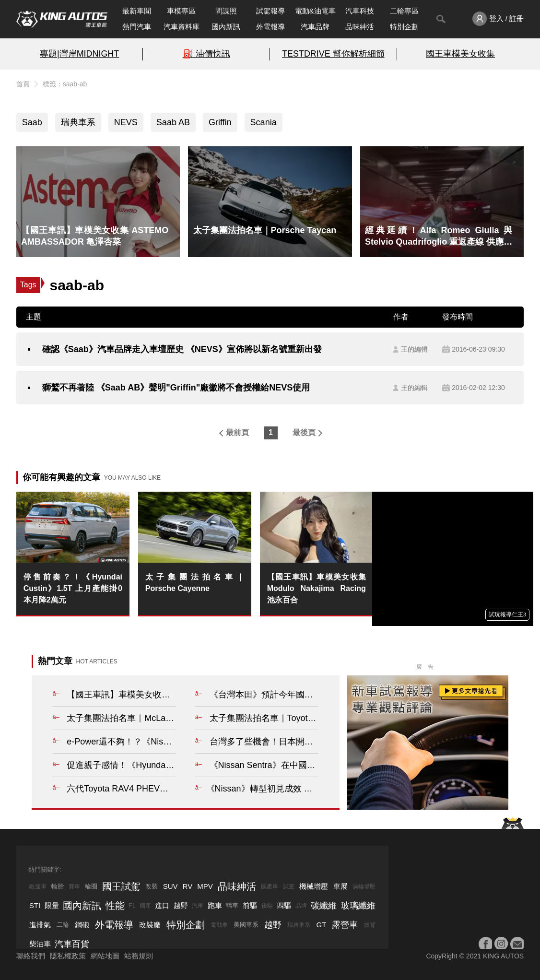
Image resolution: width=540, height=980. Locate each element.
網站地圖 (105, 956)
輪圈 (91, 886)
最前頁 (237, 432)
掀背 (370, 925)
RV (188, 886)
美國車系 (246, 925)
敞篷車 (38, 886)
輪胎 (58, 886)
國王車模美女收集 (460, 54)
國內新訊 (226, 27)
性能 (115, 906)
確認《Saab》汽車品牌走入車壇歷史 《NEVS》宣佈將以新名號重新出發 (182, 349)
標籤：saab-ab (65, 84)
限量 (52, 905)
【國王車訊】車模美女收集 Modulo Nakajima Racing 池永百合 (317, 588)
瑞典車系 (78, 122)
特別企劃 (404, 27)
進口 (162, 905)
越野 (181, 905)
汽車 (198, 906)
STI (35, 905)
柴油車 (40, 944)
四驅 (284, 905)
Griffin (220, 122)
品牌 (301, 906)
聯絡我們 (31, 956)
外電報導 (270, 27)
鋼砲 (82, 925)
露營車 (345, 925)
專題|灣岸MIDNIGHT (79, 54)
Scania (264, 122)
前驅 (250, 905)
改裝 (152, 886)
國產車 (270, 886)
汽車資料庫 (182, 27)
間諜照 (226, 11)
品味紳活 (360, 27)
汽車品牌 (315, 27)
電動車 (219, 925)
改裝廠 (150, 925)
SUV (170, 886)
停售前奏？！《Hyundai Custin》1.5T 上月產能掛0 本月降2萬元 (73, 588)
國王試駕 (121, 886)
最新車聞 (137, 11)
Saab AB (173, 122)
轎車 (232, 905)
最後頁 (304, 432)
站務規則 (139, 956)
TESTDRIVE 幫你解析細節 (333, 54)
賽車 (74, 886)
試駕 (289, 886)
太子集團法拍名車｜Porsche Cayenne (195, 583)
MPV (205, 886)
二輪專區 (404, 11)
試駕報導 (270, 11)
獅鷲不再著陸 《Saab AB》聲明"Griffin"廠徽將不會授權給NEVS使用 (176, 388)
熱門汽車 (137, 27)
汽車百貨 (72, 944)
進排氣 (40, 925)
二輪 (63, 925)
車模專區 (181, 11)
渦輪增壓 (364, 886)
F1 (132, 906)
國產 (145, 906)
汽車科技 (360, 11)
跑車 (215, 905)
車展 (340, 886)
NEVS (126, 122)
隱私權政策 (68, 956)
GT (322, 925)
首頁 (23, 84)
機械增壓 (314, 886)
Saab (32, 122)
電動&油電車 (315, 11)
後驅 (267, 906)
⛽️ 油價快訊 (206, 54)
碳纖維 (324, 906)
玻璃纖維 (358, 906)
